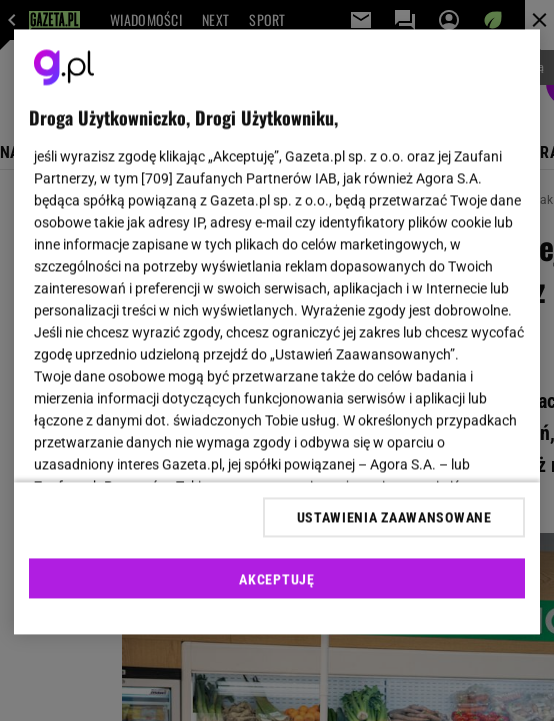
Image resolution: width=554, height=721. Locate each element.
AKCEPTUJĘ (276, 579)
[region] (277, 332)
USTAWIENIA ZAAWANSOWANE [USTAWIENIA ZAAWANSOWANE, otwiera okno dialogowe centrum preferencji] (394, 517)
